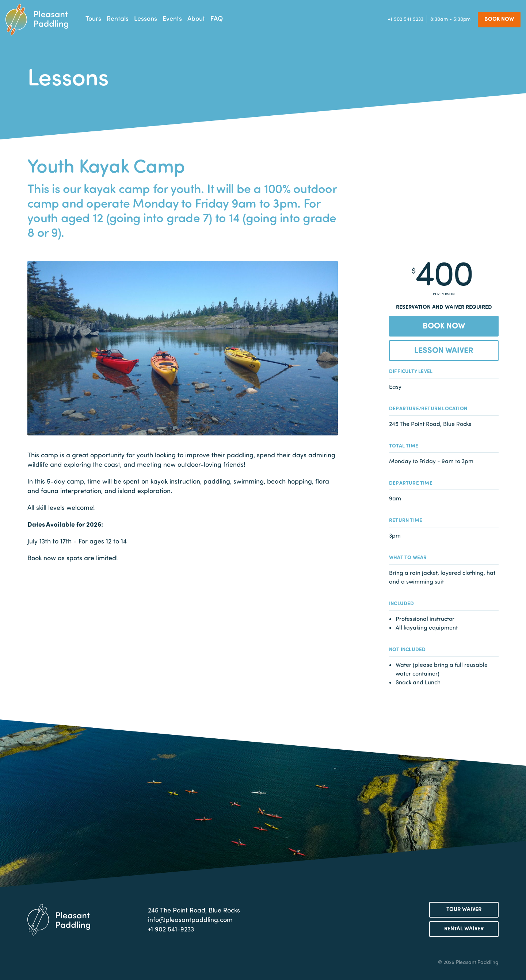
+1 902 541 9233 (406, 19)
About (196, 18)
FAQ (217, 18)
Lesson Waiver (444, 350)
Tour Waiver (464, 909)
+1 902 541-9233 (171, 929)
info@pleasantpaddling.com (190, 919)
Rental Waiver (464, 928)
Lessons (146, 18)
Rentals (118, 18)
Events (172, 18)
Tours (93, 18)
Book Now (499, 19)
